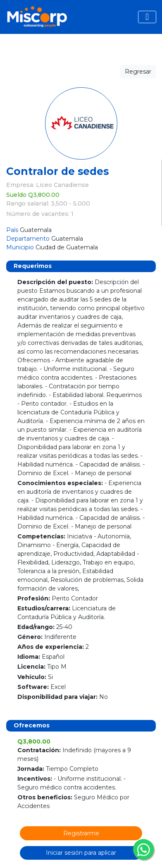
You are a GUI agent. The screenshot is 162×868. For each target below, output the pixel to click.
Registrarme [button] (81, 833)
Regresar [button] (138, 72)
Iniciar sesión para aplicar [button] (81, 853)
